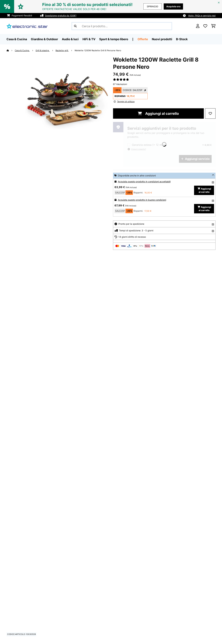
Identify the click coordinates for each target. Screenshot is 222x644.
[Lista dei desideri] (205, 26)
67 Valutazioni (120, 84)
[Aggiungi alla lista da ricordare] (210, 113)
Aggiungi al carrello (158, 113)
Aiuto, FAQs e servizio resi (202, 15)
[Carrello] (213, 26)
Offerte (143, 39)
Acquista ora (173, 6)
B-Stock (182, 39)
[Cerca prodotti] (122, 26)
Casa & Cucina (22, 50)
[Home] (11, 50)
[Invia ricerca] (75, 26)
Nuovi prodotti (162, 39)
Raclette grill (62, 50)
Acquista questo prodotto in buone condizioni (142, 200)
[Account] (198, 26)
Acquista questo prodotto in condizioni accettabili (144, 182)
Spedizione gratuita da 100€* (61, 15)
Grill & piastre (43, 50)
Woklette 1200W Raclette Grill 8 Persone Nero (98, 50)
